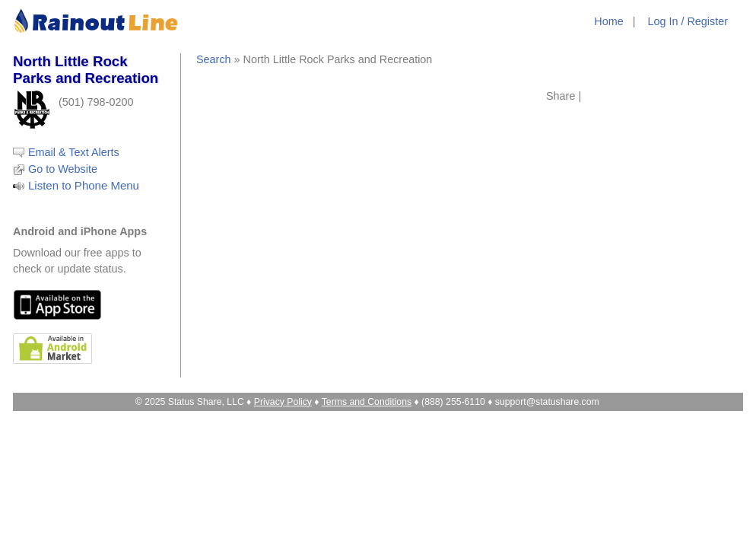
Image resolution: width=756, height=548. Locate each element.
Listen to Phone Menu (84, 185)
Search (214, 59)
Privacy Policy (283, 402)
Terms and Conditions (367, 402)
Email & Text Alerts (74, 152)
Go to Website (63, 169)
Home (608, 21)
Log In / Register (688, 21)
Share (561, 96)
